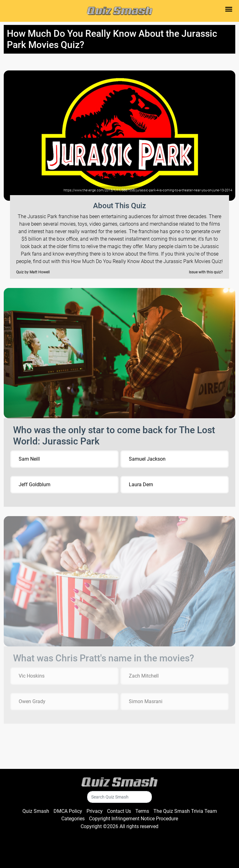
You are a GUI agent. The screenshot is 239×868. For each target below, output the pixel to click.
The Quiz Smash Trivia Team (185, 811)
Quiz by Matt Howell (33, 272)
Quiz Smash (36, 811)
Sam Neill (29, 459)
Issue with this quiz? (206, 272)
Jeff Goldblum (35, 484)
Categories (73, 819)
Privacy (95, 811)
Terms (142, 811)
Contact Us (119, 811)
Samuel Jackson (147, 459)
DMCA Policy (68, 811)
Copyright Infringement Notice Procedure (134, 819)
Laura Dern (141, 484)
